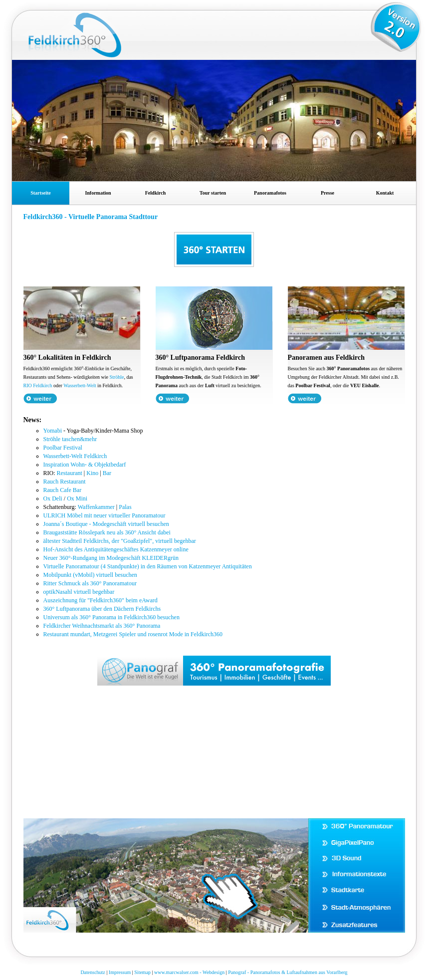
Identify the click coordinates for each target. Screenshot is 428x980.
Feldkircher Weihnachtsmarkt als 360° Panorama (102, 626)
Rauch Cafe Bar (63, 490)
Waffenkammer (96, 507)
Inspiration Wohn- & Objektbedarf (85, 465)
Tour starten (213, 193)
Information (98, 193)
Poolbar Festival (63, 448)
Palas (125, 507)
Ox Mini (77, 498)
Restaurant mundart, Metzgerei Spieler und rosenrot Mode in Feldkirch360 (133, 634)
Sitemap (142, 972)
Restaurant (70, 473)
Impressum (120, 972)
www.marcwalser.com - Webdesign (189, 972)
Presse (327, 193)
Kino (92, 473)
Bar (107, 473)
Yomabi (53, 431)
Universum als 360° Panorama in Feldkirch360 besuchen (111, 617)
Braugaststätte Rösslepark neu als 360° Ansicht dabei (107, 532)
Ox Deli (53, 498)
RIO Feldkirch (38, 385)
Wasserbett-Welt (80, 385)
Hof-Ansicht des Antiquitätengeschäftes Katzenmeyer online (116, 549)
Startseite (41, 193)
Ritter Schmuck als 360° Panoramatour (90, 583)
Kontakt (385, 193)
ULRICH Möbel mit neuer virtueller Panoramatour (105, 515)
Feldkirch (155, 193)
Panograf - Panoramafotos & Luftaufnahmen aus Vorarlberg (288, 972)
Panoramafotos (270, 193)
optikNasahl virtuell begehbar (79, 592)
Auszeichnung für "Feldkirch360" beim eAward (101, 600)
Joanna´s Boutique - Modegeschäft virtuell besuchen (106, 524)
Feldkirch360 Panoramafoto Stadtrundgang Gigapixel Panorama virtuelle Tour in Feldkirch (89, 40)
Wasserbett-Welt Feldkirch (75, 456)
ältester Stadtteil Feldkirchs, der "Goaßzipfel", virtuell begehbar (120, 541)
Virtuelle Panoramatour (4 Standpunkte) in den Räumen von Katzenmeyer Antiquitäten (148, 566)
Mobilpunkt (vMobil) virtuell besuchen (90, 575)
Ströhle (117, 377)
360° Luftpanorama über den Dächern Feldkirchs (102, 609)
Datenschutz (93, 972)
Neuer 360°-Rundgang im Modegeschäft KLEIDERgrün (111, 558)
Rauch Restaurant (65, 482)
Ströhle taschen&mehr (70, 439)
